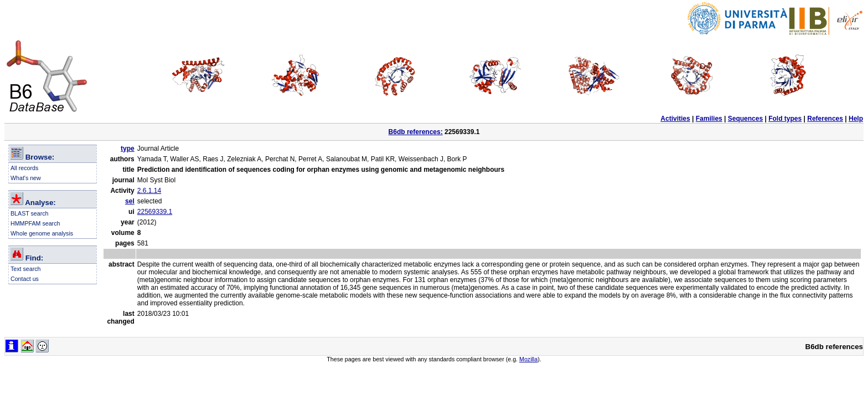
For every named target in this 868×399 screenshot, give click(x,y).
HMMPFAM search (35, 223)
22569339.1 (155, 212)
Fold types (785, 119)
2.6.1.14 (149, 191)
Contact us (25, 279)
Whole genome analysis (42, 233)
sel (130, 201)
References (825, 119)
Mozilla (528, 359)
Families (709, 119)
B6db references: (416, 132)
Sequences (745, 119)
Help (856, 119)
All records (24, 168)
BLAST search (30, 213)
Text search (26, 269)
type (128, 149)
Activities (675, 119)
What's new (26, 178)
